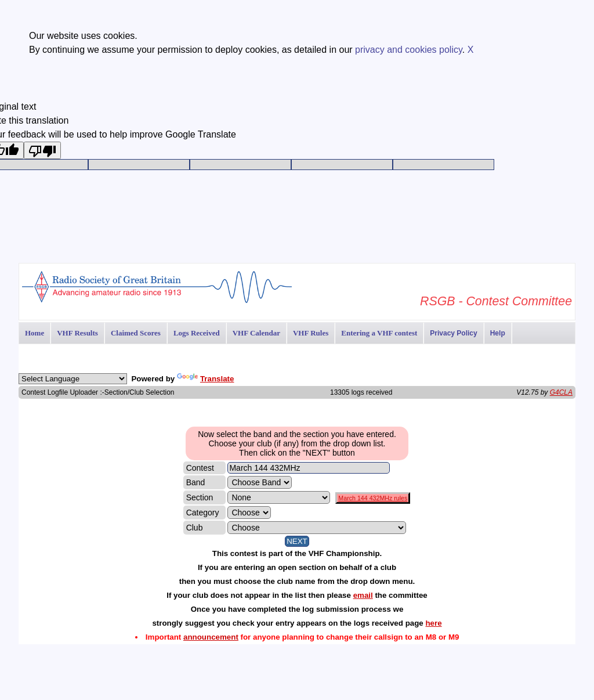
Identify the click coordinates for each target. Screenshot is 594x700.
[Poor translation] (42, 150)
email (363, 595)
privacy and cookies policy (409, 50)
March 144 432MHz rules (373, 498)
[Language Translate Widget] (73, 379)
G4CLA (561, 392)
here (433, 623)
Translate (206, 379)
